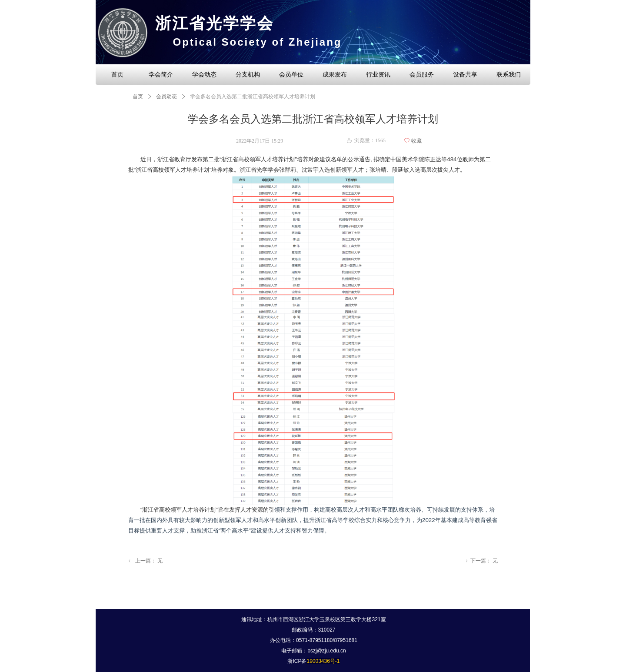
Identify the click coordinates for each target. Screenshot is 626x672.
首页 (138, 96)
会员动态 (166, 96)
